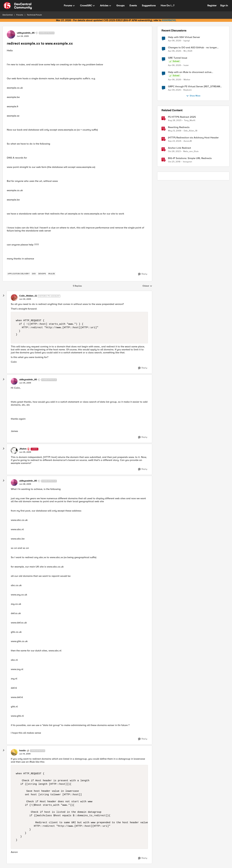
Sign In (224, 5)
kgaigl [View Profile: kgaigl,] (187, 41)
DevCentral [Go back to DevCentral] (8, 15)
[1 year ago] (174, 141)
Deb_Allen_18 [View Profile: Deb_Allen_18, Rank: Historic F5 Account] (190, 131)
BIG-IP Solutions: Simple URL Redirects (190, 158)
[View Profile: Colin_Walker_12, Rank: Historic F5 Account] (14, 298)
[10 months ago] (175, 121)
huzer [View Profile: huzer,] (186, 65)
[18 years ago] (175, 131)
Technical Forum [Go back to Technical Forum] (34, 15)
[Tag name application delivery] (19, 274)
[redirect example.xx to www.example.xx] (25, 299)
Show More (193, 96)
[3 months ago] (174, 41)
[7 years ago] (174, 162)
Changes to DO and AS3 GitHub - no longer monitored (192, 48)
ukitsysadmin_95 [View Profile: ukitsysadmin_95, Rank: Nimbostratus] (26, 33)
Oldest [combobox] (147, 286)
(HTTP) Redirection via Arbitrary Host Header (193, 138)
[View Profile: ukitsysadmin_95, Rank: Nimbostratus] (11, 34)
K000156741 (169, 20)
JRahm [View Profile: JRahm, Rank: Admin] (23, 449)
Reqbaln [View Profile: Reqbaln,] (187, 90)
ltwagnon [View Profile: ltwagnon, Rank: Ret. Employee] (187, 162)
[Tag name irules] (52, 274)
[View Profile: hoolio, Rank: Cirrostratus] (14, 752)
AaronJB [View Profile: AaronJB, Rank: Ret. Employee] (188, 141)
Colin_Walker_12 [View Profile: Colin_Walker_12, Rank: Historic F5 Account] (28, 296)
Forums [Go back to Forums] (20, 15)
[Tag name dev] (34, 274)
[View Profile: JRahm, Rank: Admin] (14, 451)
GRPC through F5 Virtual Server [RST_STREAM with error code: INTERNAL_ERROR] (194, 87)
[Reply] (143, 274)
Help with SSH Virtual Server (184, 37)
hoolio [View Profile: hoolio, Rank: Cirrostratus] (22, 751)
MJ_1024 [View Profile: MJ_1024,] (188, 51)
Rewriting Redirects (179, 127)
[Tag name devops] (42, 274)
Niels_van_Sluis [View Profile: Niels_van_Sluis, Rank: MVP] (191, 151)
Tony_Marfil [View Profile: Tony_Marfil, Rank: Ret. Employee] (190, 120)
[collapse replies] (4, 296)
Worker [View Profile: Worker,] (187, 80)
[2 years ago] (174, 152)
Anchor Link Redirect (179, 148)
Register (212, 5)
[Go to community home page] (18, 6)
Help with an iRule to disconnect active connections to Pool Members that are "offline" (194, 72)
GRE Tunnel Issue (178, 58)
